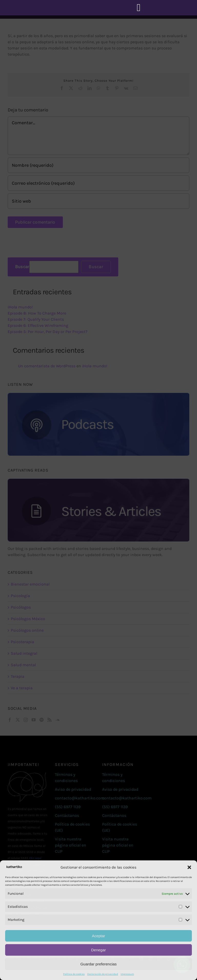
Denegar (98, 950)
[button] (189, 867)
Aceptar (98, 936)
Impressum (127, 974)
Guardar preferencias (98, 964)
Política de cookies (74, 974)
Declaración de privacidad (103, 974)
